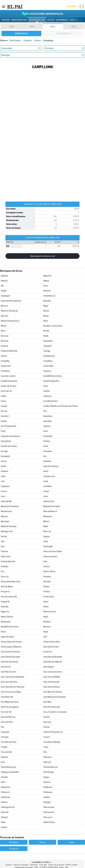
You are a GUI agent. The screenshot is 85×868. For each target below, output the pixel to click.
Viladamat (5, 792)
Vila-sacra (48, 817)
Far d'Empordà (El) (9, 426)
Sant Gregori (49, 667)
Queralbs (5, 607)
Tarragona (14, 849)
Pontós (46, 587)
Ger (45, 456)
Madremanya (6, 511)
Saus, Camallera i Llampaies (55, 712)
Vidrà (3, 782)
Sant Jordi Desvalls (51, 682)
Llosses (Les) (49, 501)
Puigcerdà (5, 602)
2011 (53, 27)
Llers (3, 496)
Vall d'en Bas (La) (50, 767)
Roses (3, 632)
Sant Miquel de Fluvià (10, 702)
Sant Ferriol (6, 667)
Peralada (47, 577)
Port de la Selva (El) (9, 597)
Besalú (46, 311)
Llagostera (5, 486)
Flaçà (3, 431)
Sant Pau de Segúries (10, 707)
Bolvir (3, 331)
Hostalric (5, 471)
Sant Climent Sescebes (11, 657)
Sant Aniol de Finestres (10, 652)
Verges (46, 777)
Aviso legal (43, 865)
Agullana (5, 276)
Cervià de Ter (6, 391)
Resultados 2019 (37, 20)
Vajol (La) (47, 762)
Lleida (71, 842)
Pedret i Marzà (49, 572)
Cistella (46, 391)
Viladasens (48, 792)
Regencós (5, 612)
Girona (4, 461)
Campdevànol (49, 356)
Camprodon (6, 366)
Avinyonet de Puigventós (11, 301)
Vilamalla (5, 812)
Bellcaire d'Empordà (9, 311)
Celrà (46, 386)
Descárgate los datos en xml (43, 256)
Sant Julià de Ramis (52, 687)
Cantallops (5, 371)
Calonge (47, 351)
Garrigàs (4, 451)
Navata (4, 536)
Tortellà (4, 747)
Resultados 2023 (19, 20)
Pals (45, 561)
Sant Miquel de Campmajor (55, 697)
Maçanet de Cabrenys (10, 506)
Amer (46, 286)
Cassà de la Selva (8, 376)
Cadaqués (48, 346)
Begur (46, 306)
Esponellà (47, 421)
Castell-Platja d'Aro (51, 381)
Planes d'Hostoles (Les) (11, 582)
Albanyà (4, 281)
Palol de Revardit (8, 561)
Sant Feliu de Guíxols (9, 662)
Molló (46, 526)
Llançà (46, 491)
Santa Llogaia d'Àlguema (11, 647)
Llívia (46, 496)
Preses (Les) (49, 597)
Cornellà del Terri (51, 401)
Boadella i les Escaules (53, 326)
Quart (46, 602)
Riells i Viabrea (7, 617)
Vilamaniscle (49, 812)
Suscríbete (72, 7)
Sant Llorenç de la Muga (11, 692)
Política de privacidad (56, 865)
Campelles (5, 361)
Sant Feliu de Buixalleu (53, 657)
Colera (4, 396)
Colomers (47, 396)
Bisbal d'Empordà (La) (10, 321)
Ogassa (46, 536)
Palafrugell (48, 546)
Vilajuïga (47, 802)
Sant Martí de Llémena (53, 692)
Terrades (5, 737)
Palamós (5, 551)
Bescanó (5, 316)
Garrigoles (48, 451)
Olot (3, 541)
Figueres (47, 426)
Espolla (4, 421)
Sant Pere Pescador (52, 707)
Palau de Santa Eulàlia (53, 551)
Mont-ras (47, 531)
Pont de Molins (7, 587)
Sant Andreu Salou (51, 647)
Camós (4, 356)
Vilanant (4, 817)
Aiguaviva (47, 276)
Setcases (47, 722)
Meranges (5, 521)
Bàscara (4, 306)
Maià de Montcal (50, 511)
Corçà (3, 401)
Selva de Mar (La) (8, 717)
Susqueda (5, 732)
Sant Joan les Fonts (9, 682)
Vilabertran (6, 787)
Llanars (4, 491)
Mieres (46, 521)
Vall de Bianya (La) (9, 767)
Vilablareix (48, 787)
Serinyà (47, 717)
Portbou (47, 592)
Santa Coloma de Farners (11, 642)
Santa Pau (48, 652)
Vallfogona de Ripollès (10, 772)
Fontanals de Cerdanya (10, 436)
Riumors (47, 627)
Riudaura (47, 622)
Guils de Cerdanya (51, 466)
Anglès (4, 291)
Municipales (21, 33)
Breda (46, 336)
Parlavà (47, 567)
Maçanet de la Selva (52, 506)
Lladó (46, 481)
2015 (32, 27)
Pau (3, 572)
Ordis (46, 541)
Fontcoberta (6, 441)
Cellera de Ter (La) (9, 386)
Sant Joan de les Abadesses (13, 677)
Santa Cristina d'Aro (52, 642)
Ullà (45, 752)
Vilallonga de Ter (8, 807)
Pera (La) (5, 577)
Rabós (46, 607)
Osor (3, 546)
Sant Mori (47, 702)
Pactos (51, 20)
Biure (46, 321)
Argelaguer (6, 296)
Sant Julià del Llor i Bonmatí (13, 687)
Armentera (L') (49, 296)
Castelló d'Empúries (9, 381)
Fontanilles (48, 436)
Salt (45, 637)
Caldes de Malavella (9, 351)
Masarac (5, 516)
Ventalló (4, 777)
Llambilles (48, 486)
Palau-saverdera (50, 556)
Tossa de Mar (6, 752)
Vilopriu (4, 827)
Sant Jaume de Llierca (53, 672)
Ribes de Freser (50, 612)
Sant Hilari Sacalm (9, 672)
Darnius (4, 411)
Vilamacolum (49, 807)
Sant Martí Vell (7, 697)
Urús (3, 762)
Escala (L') (5, 416)
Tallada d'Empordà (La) (53, 732)
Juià (3, 481)
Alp (2, 286)
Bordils (46, 331)
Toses (46, 747)
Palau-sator (6, 556)
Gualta (4, 466)
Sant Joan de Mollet (52, 677)
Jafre (3, 476)
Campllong (48, 361)
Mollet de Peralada (9, 526)
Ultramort (47, 757)
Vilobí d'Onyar (49, 822)
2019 (12, 27)
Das (45, 411)
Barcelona (14, 842)
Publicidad (34, 865)
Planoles (47, 582)
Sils (2, 727)
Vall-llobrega (49, 772)
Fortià (46, 446)
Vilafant (4, 802)
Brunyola (5, 341)
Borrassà (5, 336)
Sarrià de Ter (6, 712)
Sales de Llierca (8, 637)
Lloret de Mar (6, 501)
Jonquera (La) (49, 476)
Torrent (46, 737)
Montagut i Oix (7, 531)
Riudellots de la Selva (10, 627)
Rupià (46, 632)
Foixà (46, 431)
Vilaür (3, 822)
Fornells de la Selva (9, 446)
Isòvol (46, 471)
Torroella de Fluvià (9, 742)
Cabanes (5, 346)
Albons (46, 281)
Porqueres (5, 592)
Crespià (4, 406)
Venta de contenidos (21, 865)
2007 (74, 27)
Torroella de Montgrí (52, 742)
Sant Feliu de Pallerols (53, 662)
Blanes (4, 326)
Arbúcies (47, 291)
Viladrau (47, 797)
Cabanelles (48, 341)
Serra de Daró (7, 722)
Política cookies (72, 865)
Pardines (5, 567)
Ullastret (4, 757)
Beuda (46, 316)
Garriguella (5, 456)
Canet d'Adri (48, 366)
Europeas (74, 20)
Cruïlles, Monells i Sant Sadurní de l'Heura (61, 406)
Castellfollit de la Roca (53, 376)
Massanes (48, 516)
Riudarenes (6, 622)
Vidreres (47, 782)
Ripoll (46, 617)
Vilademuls (5, 797)
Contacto (9, 865)
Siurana (47, 727)
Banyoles (47, 301)
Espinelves (48, 416)
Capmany (47, 371)
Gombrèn (47, 461)
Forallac (47, 441)
